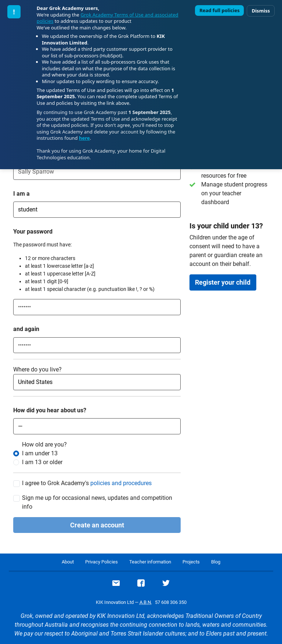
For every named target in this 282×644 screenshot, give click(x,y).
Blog (216, 562)
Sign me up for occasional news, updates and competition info (97, 502)
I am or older (42, 462)
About (68, 562)
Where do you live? (37, 369)
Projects (191, 562)
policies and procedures (121, 483)
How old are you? (44, 444)
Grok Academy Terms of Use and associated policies (108, 18)
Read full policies (219, 10)
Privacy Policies (102, 562)
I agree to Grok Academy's (87, 483)
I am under (40, 453)
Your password (33, 232)
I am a (21, 194)
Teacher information (150, 562)
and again (26, 329)
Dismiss (261, 11)
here (84, 138)
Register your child (223, 282)
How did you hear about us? (50, 410)
